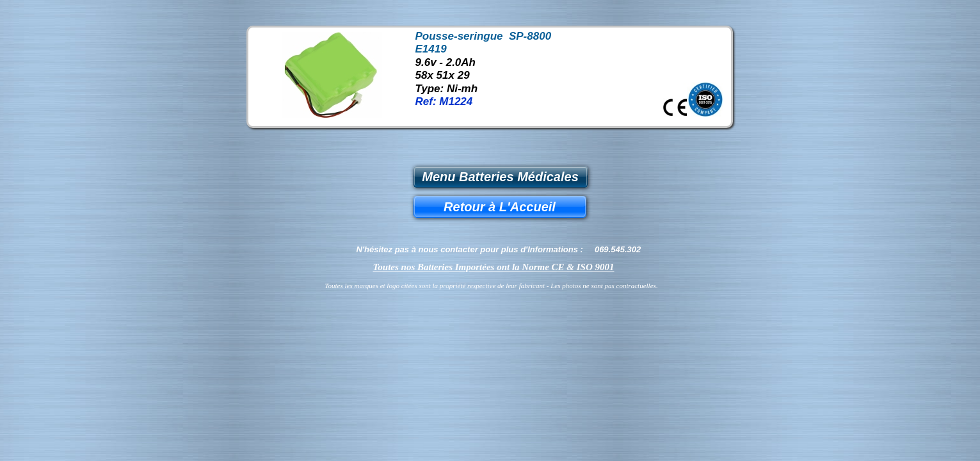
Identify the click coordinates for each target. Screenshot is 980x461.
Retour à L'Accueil (500, 207)
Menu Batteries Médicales (500, 177)
